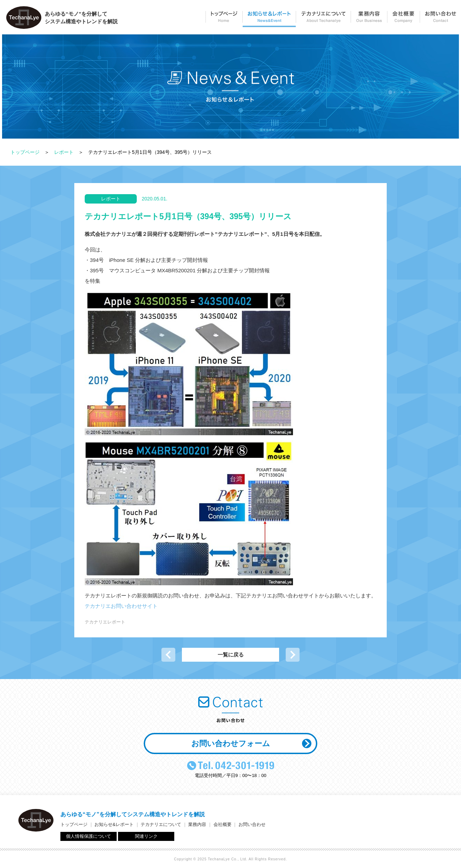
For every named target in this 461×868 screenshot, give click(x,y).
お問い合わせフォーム (231, 743)
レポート (64, 152)
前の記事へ (168, 655)
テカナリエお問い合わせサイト (121, 606)
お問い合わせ (440, 19)
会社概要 (403, 19)
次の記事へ (293, 655)
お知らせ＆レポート (269, 19)
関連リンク (146, 836)
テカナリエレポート (105, 622)
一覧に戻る (231, 655)
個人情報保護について (89, 836)
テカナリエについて (323, 19)
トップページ (224, 19)
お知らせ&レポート (114, 824)
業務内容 (369, 19)
